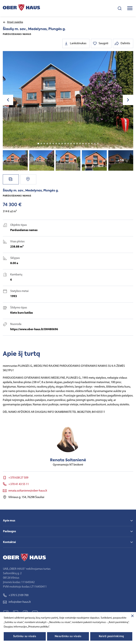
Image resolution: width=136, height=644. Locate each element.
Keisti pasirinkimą (111, 636)
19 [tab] (92, 144)
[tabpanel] (68, 100)
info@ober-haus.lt (17, 602)
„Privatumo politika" (38, 627)
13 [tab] (74, 144)
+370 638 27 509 (18, 478)
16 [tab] (83, 144)
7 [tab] (56, 144)
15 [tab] (80, 144)
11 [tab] (68, 144)
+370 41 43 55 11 (19, 484)
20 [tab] (95, 144)
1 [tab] (38, 144)
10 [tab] (65, 144)
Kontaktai (9, 542)
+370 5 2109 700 (16, 595)
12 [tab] (71, 144)
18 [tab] (89, 144)
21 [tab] (98, 144)
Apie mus (9, 521)
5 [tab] (50, 144)
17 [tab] (86, 144)
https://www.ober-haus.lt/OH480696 (34, 329)
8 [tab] (59, 144)
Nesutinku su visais (68, 636)
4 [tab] (47, 144)
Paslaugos (9, 531)
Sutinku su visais (25, 636)
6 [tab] (53, 144)
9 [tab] (62, 144)
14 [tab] (77, 144)
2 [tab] (41, 144)
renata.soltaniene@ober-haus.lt (28, 491)
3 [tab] (44, 144)
